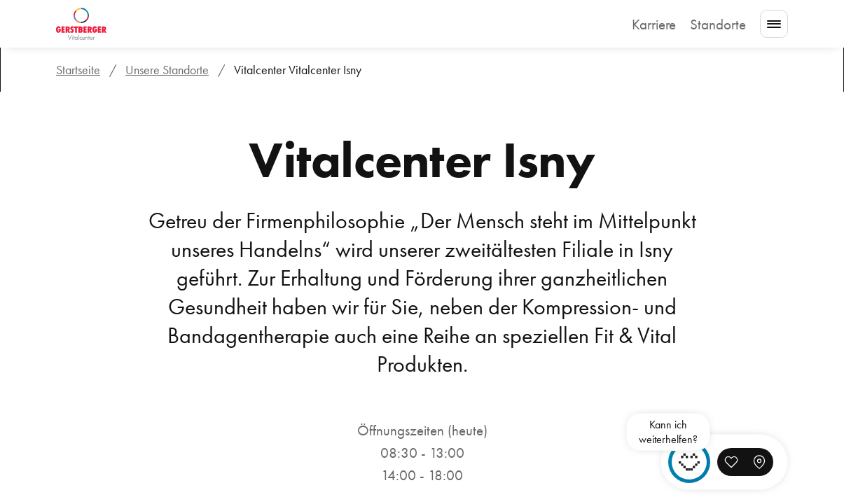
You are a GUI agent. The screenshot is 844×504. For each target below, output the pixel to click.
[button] (731, 462)
